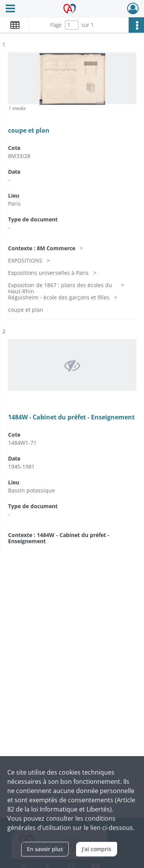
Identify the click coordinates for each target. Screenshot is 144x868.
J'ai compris (97, 849)
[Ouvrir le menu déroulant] (10, 9)
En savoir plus (45, 849)
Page (56, 25)
